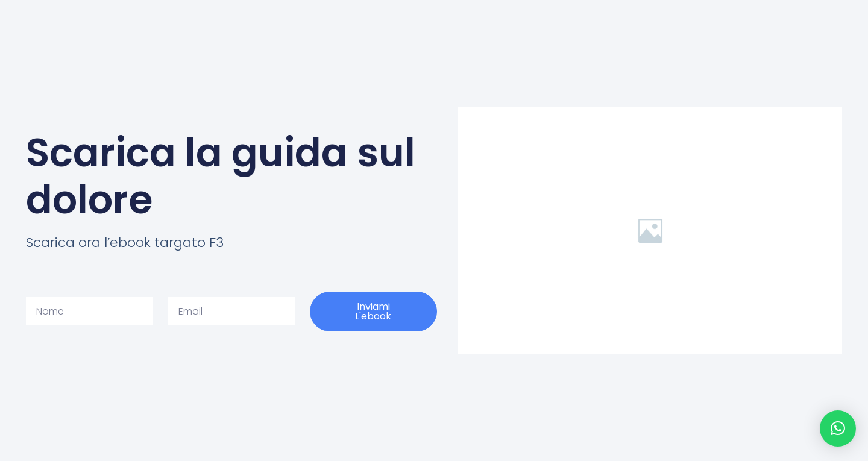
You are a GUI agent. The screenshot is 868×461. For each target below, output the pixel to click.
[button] (838, 428)
